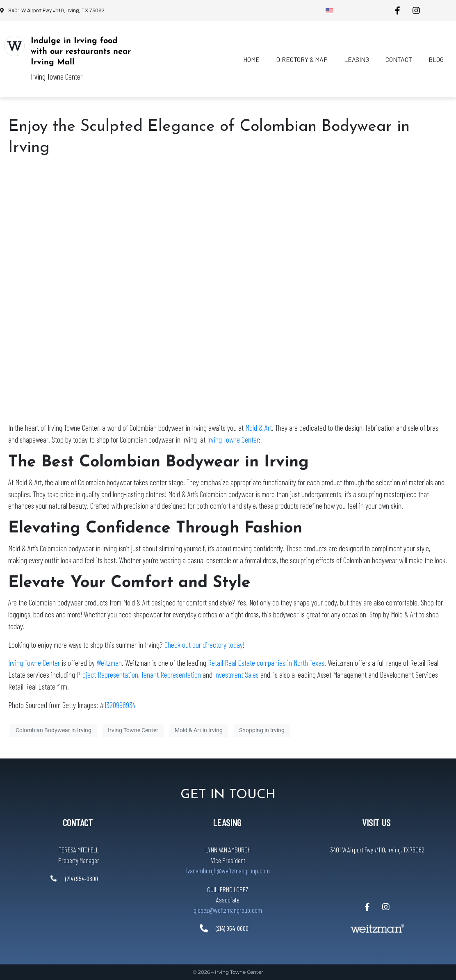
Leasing (357, 59)
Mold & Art (259, 428)
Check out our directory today (204, 645)
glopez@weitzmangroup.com (228, 910)
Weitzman (109, 663)
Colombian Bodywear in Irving (54, 730)
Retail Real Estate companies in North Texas (266, 663)
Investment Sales (236, 675)
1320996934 (120, 705)
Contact (399, 59)
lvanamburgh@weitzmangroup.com (228, 870)
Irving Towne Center (233, 440)
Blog (436, 59)
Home (251, 59)
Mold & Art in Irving (199, 730)
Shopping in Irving (262, 730)
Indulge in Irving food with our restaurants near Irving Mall (81, 52)
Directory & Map (302, 59)
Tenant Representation (171, 675)
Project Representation (107, 675)
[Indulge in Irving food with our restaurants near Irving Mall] (14, 46)
